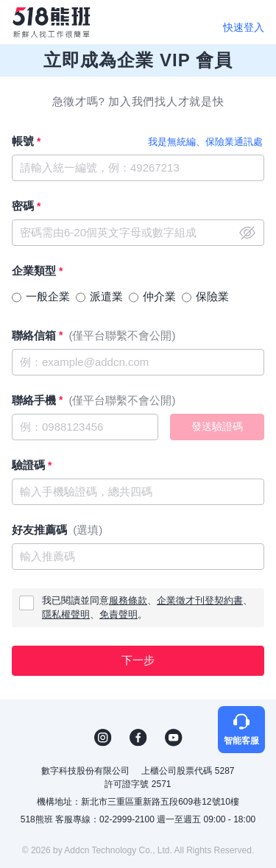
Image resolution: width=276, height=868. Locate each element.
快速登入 (244, 27)
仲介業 (159, 296)
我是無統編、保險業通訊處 (205, 142)
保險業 (212, 296)
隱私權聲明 (66, 614)
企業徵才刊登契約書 (200, 600)
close (247, 233)
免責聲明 (118, 614)
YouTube (174, 738)
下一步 (138, 660)
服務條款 (128, 600)
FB (138, 738)
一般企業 (48, 296)
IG (103, 738)
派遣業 (106, 296)
